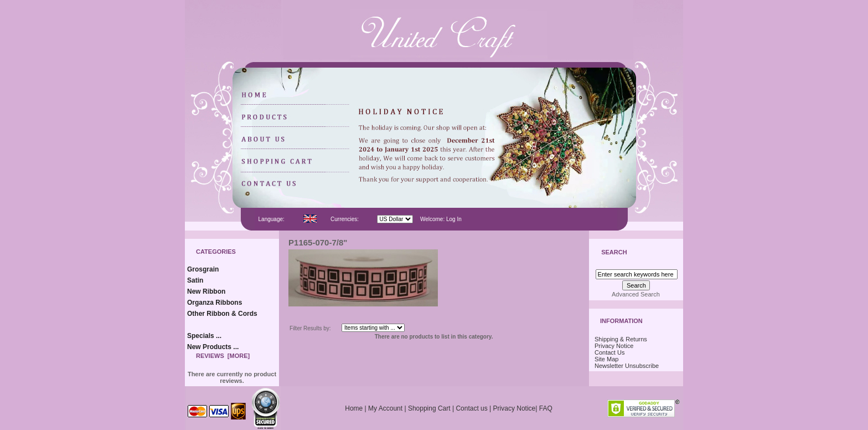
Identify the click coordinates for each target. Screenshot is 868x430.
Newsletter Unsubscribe (627, 366)
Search (614, 253)
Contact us (471, 408)
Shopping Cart (429, 408)
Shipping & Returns (621, 339)
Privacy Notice (614, 346)
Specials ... (204, 336)
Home (354, 408)
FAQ (546, 408)
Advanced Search (636, 294)
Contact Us (609, 352)
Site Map (606, 359)
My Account (385, 408)
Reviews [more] (223, 356)
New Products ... (213, 347)
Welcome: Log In (441, 219)
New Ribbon (206, 291)
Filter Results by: (310, 328)
